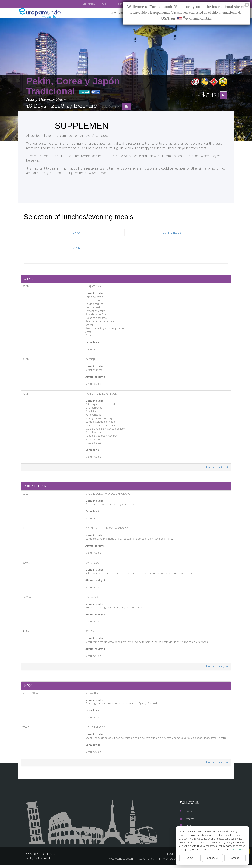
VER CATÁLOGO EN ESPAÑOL (87, 4)
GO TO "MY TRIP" (115, 4)
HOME (172, 857)
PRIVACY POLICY (165, 862)
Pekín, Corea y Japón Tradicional (73, 86)
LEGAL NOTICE (142, 862)
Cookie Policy (233, 849)
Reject (190, 858)
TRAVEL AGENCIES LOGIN (115, 862)
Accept (235, 858)
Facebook (187, 815)
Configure (213, 858)
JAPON (76, 248)
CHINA (76, 233)
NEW (110, 13)
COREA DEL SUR (172, 233)
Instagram (188, 822)
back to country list (217, 468)
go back (84, 92)
